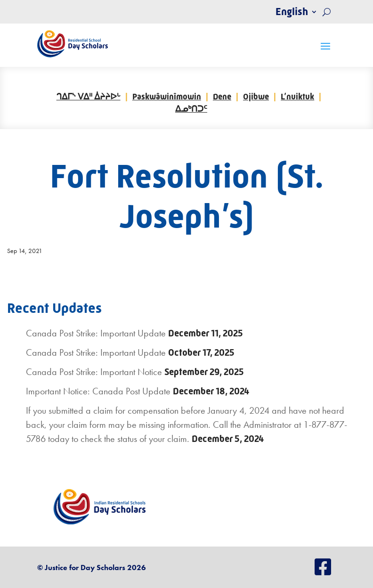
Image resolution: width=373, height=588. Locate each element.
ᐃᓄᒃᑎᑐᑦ (191, 109)
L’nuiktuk (297, 97)
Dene (222, 97)
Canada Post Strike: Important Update (96, 333)
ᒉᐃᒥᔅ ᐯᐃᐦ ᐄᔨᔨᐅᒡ (89, 97)
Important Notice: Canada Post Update (98, 391)
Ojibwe (256, 97)
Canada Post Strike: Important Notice (94, 372)
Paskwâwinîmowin (167, 97)
